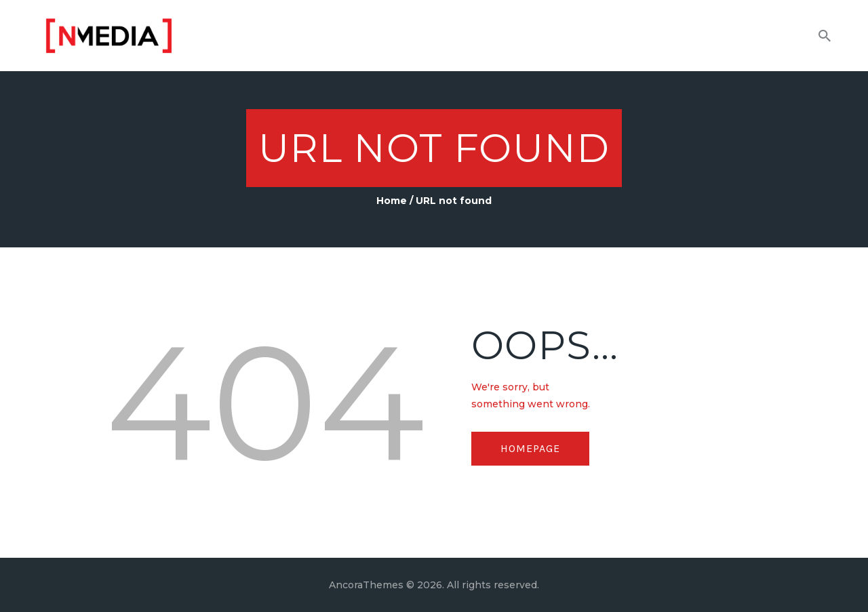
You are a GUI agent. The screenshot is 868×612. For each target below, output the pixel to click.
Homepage (530, 448)
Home (392, 201)
